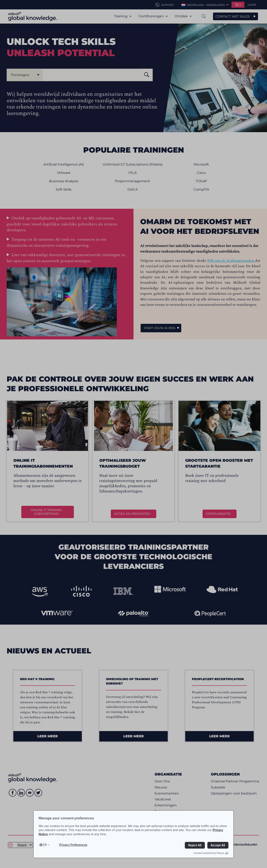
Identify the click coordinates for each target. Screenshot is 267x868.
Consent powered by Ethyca (211, 853)
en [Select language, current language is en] (45, 845)
